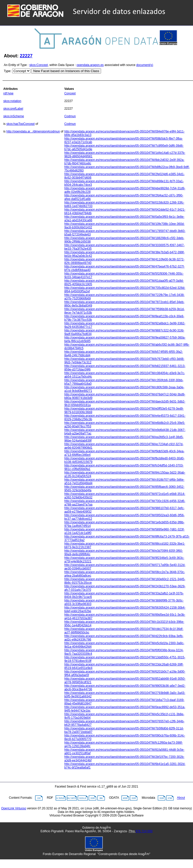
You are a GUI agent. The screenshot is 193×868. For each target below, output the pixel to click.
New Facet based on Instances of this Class (66, 71)
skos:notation (12, 101)
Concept (70, 93)
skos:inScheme (14, 116)
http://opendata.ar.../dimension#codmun (33, 131)
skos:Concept (39, 65)
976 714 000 (144, 831)
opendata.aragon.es (90, 65)
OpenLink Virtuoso (14, 808)
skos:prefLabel (13, 109)
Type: (7, 71)
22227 (26, 56)
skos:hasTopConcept (20, 124)
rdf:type (8, 93)
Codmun (70, 116)
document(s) (145, 65)
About (181, 798)
